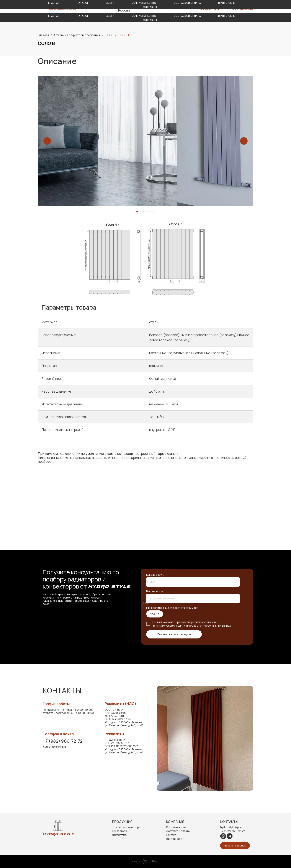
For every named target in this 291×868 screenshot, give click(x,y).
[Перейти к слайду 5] (151, 212)
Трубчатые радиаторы (126, 827)
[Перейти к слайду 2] (140, 212)
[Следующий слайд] (244, 141)
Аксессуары (120, 835)
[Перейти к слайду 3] (144, 212)
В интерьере (226, 16)
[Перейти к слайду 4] (147, 212)
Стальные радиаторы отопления (77, 35)
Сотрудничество (144, 16)
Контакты (150, 20)
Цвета (110, 16)
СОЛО (109, 35)
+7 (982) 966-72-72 (63, 741)
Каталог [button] (83, 16)
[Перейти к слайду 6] (154, 212)
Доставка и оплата (187, 16)
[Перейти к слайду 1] (137, 212)
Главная (54, 16)
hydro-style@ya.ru (206, 6)
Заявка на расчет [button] (211, 9)
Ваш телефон (155, 591)
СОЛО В (124, 35)
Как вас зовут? (155, 575)
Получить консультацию (174, 634)
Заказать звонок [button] (243, 9)
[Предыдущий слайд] (47, 141)
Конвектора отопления (120, 833)
